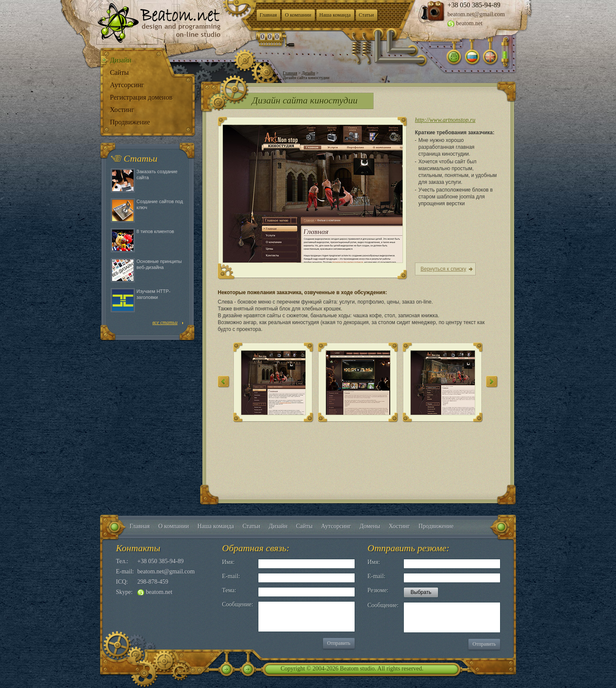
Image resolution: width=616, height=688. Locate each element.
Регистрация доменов (141, 97)
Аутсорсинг (127, 85)
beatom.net (469, 23)
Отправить (339, 643)
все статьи (165, 322)
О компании (298, 15)
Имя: (228, 562)
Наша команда (335, 15)
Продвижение (130, 122)
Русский (472, 58)
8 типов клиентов (155, 231)
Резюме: (378, 590)
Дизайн (121, 60)
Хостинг (122, 110)
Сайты (119, 72)
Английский (490, 58)
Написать (454, 58)
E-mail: (231, 576)
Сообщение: (238, 604)
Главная (268, 15)
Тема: (229, 590)
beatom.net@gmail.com (476, 14)
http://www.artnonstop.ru (445, 120)
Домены (370, 526)
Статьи (366, 15)
